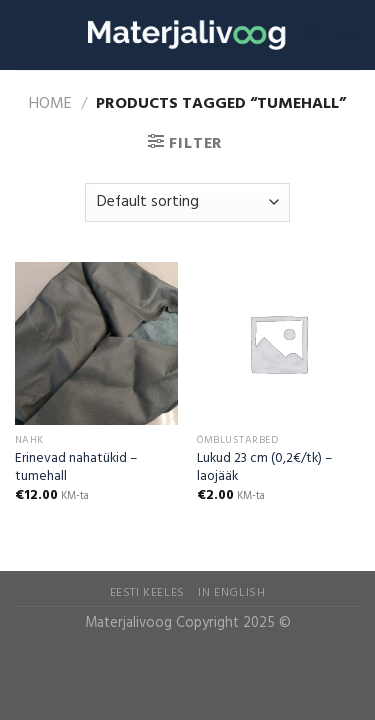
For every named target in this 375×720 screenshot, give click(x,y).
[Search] (313, 35)
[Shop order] (187, 202)
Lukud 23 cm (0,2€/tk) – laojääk (264, 467)
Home (50, 104)
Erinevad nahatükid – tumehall (76, 467)
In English (231, 593)
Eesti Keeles (147, 593)
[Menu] (348, 34)
